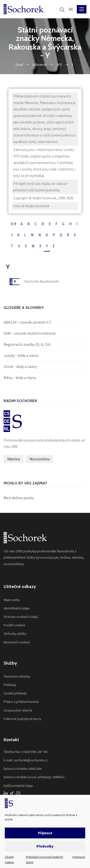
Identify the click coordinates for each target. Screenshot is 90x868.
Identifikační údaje (17, 608)
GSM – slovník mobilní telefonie (30, 333)
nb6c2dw (35, 769)
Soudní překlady (15, 693)
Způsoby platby (15, 633)
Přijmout (45, 833)
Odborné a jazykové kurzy (22, 719)
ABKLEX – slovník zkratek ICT (28, 322)
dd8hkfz (59, 777)
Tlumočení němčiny (17, 676)
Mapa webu (12, 600)
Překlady (10, 685)
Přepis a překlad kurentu (21, 702)
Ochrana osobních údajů (21, 617)
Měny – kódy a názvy (20, 378)
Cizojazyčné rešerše (18, 710)
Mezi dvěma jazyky (19, 498)
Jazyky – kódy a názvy (21, 355)
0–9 (13, 224)
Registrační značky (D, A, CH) (27, 344)
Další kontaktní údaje (18, 786)
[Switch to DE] (71, 9)
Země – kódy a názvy (20, 366)
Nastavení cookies (17, 642)
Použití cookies (15, 625)
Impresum (79, 857)
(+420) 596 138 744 (34, 752)
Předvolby (45, 846)
